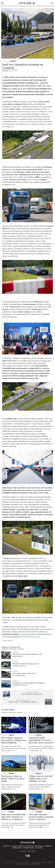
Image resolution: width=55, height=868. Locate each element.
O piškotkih (26, 864)
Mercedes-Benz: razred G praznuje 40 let (27, 654)
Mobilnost (13, 61)
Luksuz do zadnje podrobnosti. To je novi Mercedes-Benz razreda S (41, 740)
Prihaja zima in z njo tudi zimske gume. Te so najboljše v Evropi (41, 778)
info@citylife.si (35, 864)
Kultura (39, 848)
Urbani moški (29, 848)
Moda (15, 846)
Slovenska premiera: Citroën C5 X (24, 673)
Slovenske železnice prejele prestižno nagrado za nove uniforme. (41, 817)
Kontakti (23, 851)
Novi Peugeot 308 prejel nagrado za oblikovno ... (29, 683)
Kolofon (44, 862)
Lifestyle (12, 735)
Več (14, 751)
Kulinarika (39, 846)
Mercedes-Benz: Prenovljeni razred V (26, 664)
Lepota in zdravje (26, 846)
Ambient (48, 846)
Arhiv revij (31, 851)
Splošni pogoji (36, 862)
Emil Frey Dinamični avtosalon (29, 637)
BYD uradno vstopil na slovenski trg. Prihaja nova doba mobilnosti (14, 740)
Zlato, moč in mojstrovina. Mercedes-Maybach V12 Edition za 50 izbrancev (14, 817)
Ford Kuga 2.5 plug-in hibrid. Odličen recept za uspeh (13, 778)
